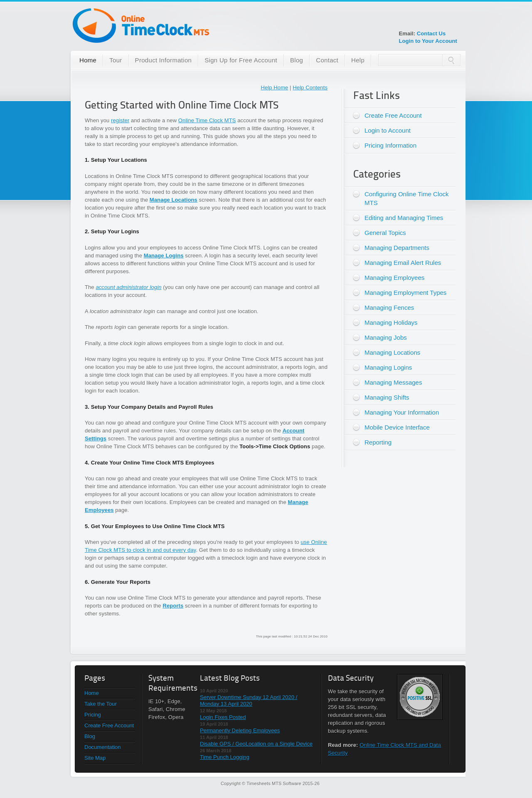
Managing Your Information (402, 412)
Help (358, 60)
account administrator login (128, 287)
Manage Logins (164, 256)
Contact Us (431, 33)
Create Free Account (393, 115)
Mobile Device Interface (397, 427)
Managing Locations (392, 352)
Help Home (274, 88)
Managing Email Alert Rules (403, 263)
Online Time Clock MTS (207, 120)
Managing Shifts (387, 397)
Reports (173, 606)
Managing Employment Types (405, 293)
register (120, 120)
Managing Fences (389, 308)
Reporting (378, 442)
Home (88, 60)
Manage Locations (174, 200)
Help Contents (310, 88)
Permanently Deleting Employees (240, 730)
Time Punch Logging (225, 757)
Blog (297, 60)
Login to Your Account (428, 41)
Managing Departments (397, 248)
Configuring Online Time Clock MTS (407, 198)
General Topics (385, 233)
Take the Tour (101, 704)
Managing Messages (393, 382)
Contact (327, 60)
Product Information (164, 60)
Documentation (102, 747)
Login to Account (388, 130)
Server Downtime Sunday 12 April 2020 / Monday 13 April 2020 (249, 700)
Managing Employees (394, 278)
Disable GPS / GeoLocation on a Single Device (256, 744)
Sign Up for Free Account (241, 60)
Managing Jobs (386, 337)
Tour (116, 60)
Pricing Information (390, 145)
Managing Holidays (391, 322)
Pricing (93, 715)
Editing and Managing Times (404, 218)
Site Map (95, 758)
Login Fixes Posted (223, 717)
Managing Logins (388, 367)
